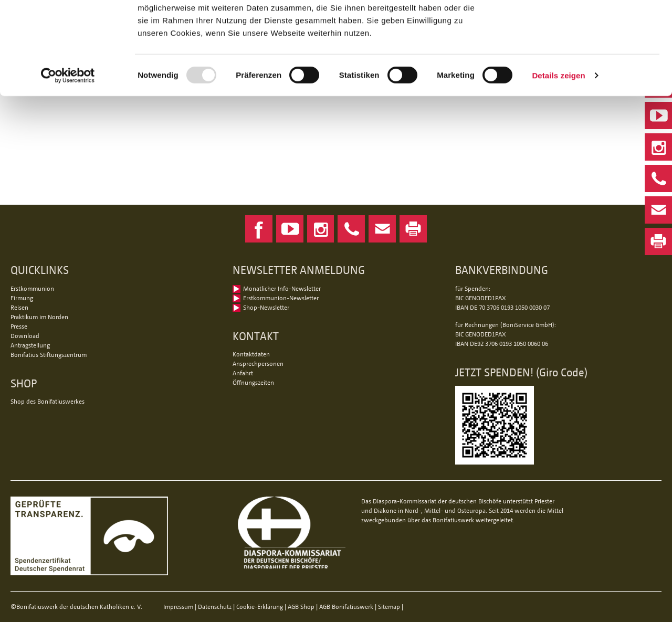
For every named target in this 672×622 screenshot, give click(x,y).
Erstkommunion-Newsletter (281, 298)
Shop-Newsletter (266, 307)
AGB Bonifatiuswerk (346, 607)
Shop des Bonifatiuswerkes (48, 401)
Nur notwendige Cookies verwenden (584, 61)
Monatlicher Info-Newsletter (282, 288)
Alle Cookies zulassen (584, 26)
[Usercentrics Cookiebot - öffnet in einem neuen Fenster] (68, 156)
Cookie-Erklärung (260, 607)
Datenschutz (215, 607)
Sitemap (389, 607)
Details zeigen (558, 156)
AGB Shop (301, 607)
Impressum (178, 607)
